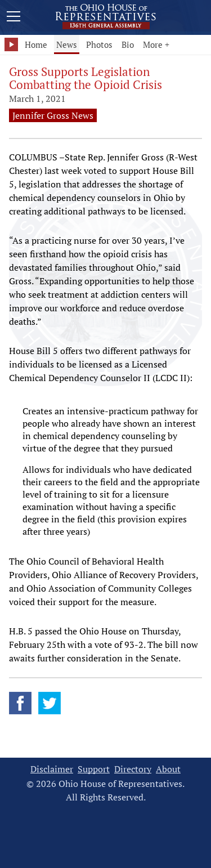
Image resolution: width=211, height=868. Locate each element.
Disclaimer (52, 769)
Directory (133, 769)
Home (36, 44)
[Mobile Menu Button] (14, 18)
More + (156, 44)
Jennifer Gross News (53, 115)
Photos (99, 44)
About (168, 769)
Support (94, 769)
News (67, 44)
